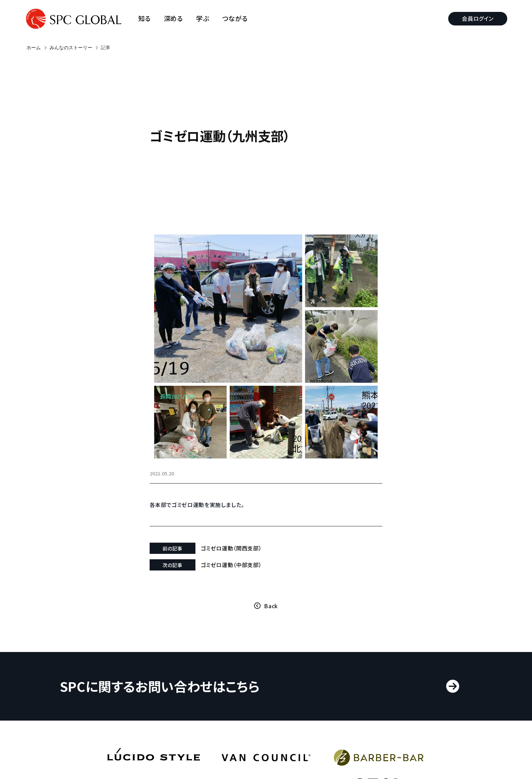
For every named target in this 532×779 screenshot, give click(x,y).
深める (175, 19)
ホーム (34, 48)
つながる (237, 19)
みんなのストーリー (71, 48)
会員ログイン (476, 18)
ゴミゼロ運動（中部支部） (238, 542)
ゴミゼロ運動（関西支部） (238, 525)
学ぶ (205, 19)
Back (271, 583)
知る (146, 19)
